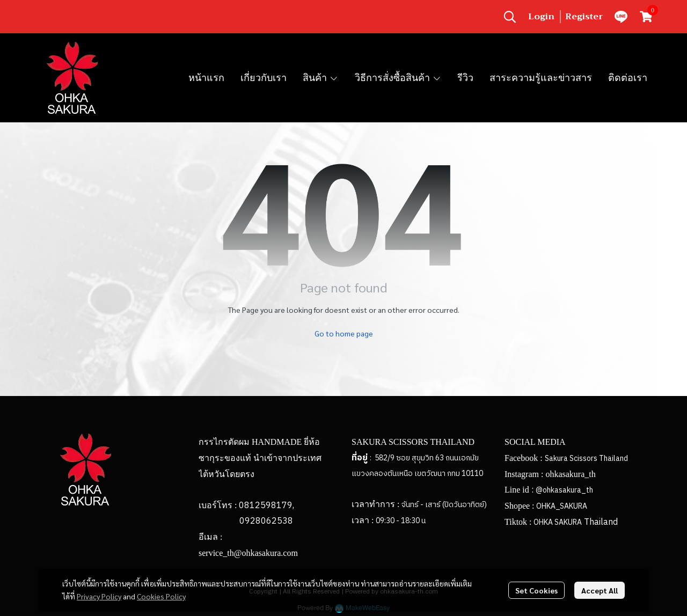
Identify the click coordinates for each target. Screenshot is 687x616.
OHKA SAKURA (558, 522)
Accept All (600, 590)
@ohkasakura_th (564, 490)
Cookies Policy (161, 596)
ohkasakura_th (570, 474)
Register (584, 17)
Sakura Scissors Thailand (586, 459)
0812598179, (266, 506)
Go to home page (344, 333)
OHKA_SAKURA (562, 506)
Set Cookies (536, 590)
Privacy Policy (99, 596)
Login (541, 17)
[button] (510, 17)
